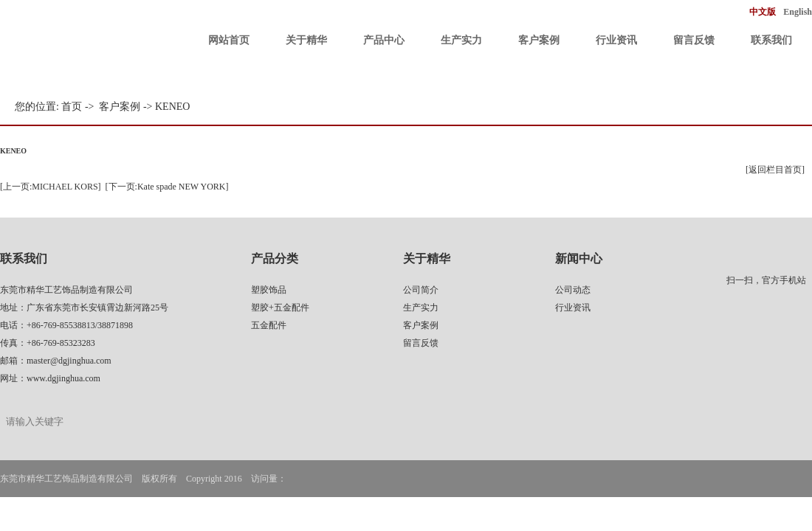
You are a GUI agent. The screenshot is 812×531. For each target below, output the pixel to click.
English (798, 12)
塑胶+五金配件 (280, 308)
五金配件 (269, 325)
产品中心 (384, 40)
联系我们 (771, 40)
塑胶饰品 (269, 290)
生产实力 (461, 40)
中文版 (763, 12)
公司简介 (421, 290)
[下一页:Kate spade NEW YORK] (167, 187)
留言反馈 (694, 40)
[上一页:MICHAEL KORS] (51, 187)
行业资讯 (616, 40)
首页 (72, 107)
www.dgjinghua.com (63, 378)
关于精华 (306, 40)
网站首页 (229, 40)
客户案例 (539, 40)
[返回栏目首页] (775, 170)
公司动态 (573, 290)
